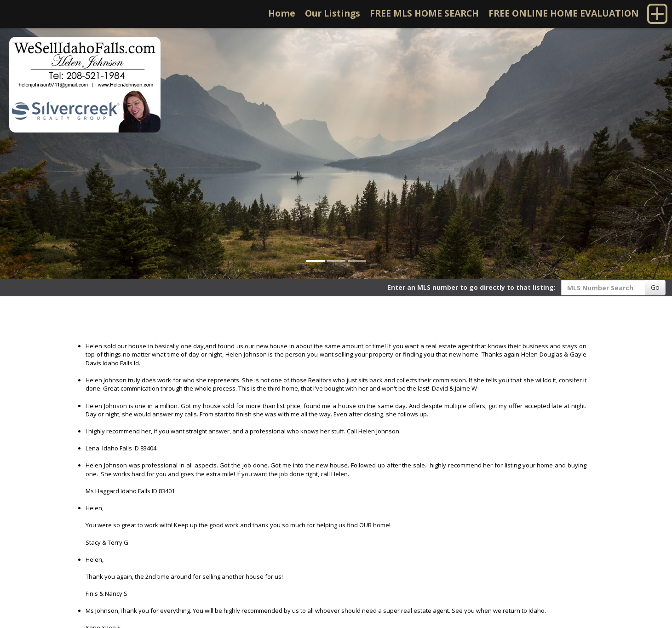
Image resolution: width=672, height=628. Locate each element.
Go (655, 287)
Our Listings (333, 13)
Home (282, 13)
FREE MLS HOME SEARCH (424, 13)
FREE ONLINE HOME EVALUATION (564, 13)
